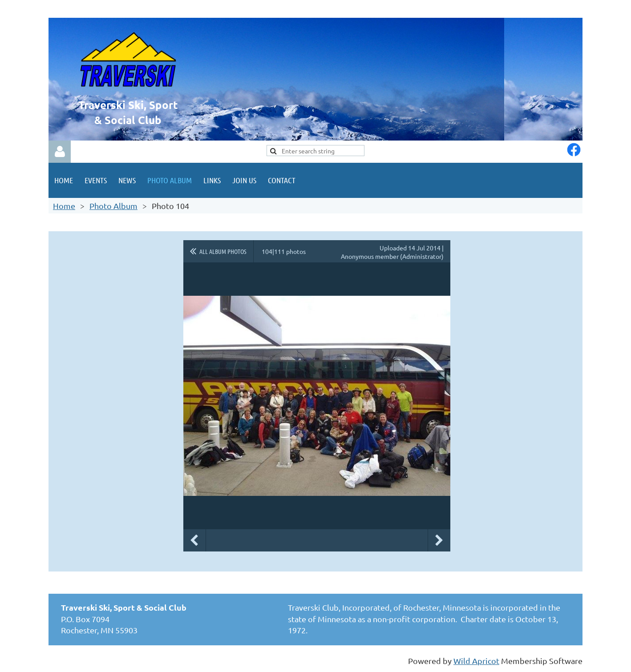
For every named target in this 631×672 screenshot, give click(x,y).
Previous (194, 540)
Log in (60, 152)
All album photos (223, 251)
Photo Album (113, 206)
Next (439, 540)
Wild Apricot (476, 661)
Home (64, 206)
